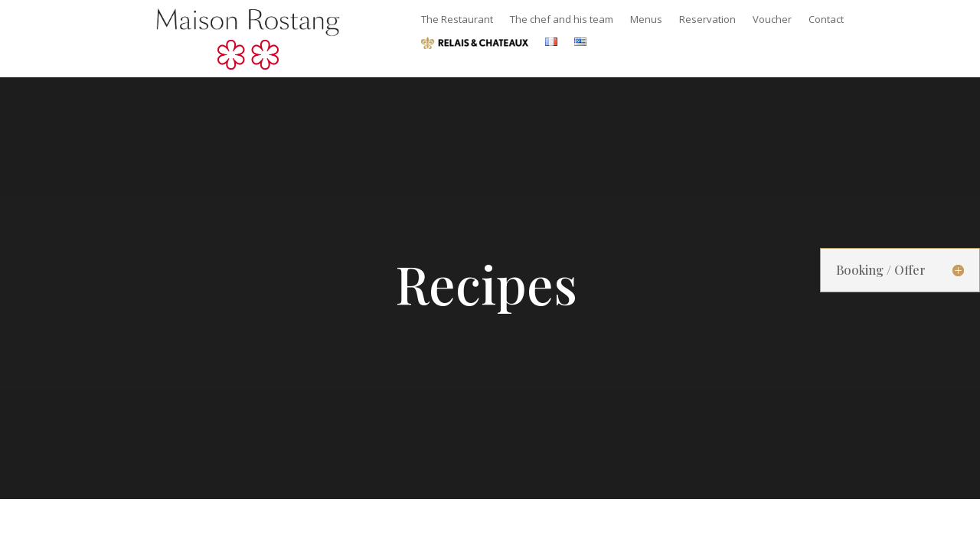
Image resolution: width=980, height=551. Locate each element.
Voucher (772, 20)
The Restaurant (457, 20)
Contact (826, 20)
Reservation (707, 20)
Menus (646, 20)
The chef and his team (562, 20)
